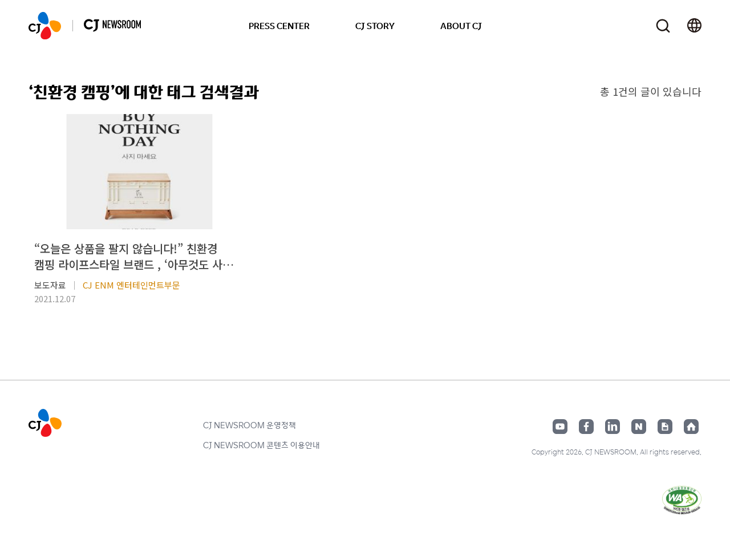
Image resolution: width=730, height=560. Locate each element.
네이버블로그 (639, 427)
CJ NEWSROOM (45, 26)
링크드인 (613, 427)
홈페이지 (691, 427)
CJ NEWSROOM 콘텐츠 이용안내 (261, 445)
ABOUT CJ (461, 26)
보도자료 (50, 285)
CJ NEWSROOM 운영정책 (250, 425)
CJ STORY (375, 26)
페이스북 (586, 427)
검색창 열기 (663, 26)
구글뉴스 (665, 427)
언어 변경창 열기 (694, 26)
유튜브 (560, 427)
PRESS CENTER (279, 26)
